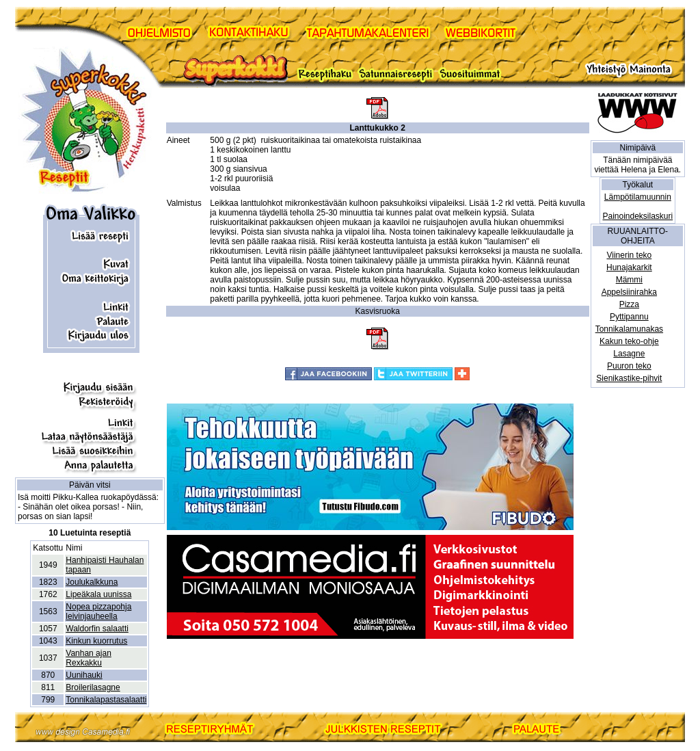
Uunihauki (84, 675)
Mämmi (629, 280)
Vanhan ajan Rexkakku (89, 658)
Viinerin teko (629, 255)
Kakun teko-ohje (629, 341)
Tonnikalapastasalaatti (106, 700)
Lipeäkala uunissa (98, 594)
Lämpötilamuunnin (638, 197)
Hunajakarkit (629, 267)
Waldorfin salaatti (97, 629)
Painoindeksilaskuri (637, 216)
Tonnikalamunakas (629, 329)
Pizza (629, 304)
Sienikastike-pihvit (629, 378)
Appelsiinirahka (629, 292)
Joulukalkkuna (92, 582)
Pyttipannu (629, 317)
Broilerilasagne (93, 687)
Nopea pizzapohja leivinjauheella (98, 611)
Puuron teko (629, 366)
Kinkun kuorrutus (96, 641)
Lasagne (629, 354)
